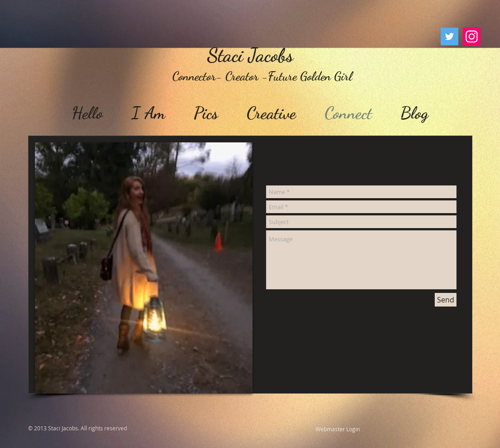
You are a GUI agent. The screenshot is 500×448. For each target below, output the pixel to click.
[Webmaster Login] (338, 429)
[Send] (446, 300)
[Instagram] (472, 37)
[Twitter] (449, 37)
